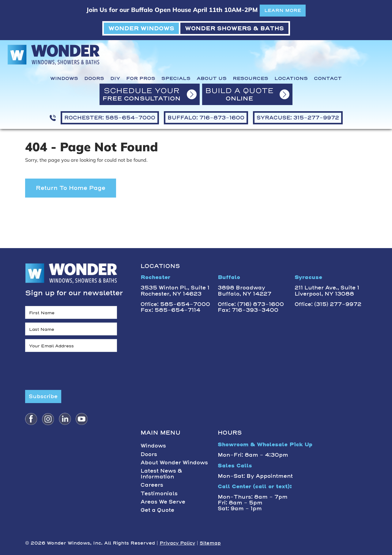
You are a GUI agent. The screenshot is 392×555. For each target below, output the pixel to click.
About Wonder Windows (174, 462)
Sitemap (210, 543)
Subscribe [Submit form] (43, 396)
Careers (152, 485)
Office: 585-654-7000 (175, 304)
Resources (251, 78)
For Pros (141, 78)
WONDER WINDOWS (141, 28)
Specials (176, 78)
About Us (212, 78)
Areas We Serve (163, 502)
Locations (291, 78)
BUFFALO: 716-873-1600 (206, 118)
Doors (94, 78)
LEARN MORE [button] (283, 10)
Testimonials (159, 493)
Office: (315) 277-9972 (328, 304)
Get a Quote (157, 510)
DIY (115, 78)
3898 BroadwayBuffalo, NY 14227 (245, 291)
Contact (328, 78)
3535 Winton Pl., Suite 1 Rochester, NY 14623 (175, 291)
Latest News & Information (161, 474)
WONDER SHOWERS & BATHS (234, 28)
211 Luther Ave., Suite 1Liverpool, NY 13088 (327, 291)
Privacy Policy (177, 543)
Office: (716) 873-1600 (251, 304)
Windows (64, 78)
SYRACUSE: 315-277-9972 (298, 118)
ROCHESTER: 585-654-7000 (110, 118)
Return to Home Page (71, 188)
